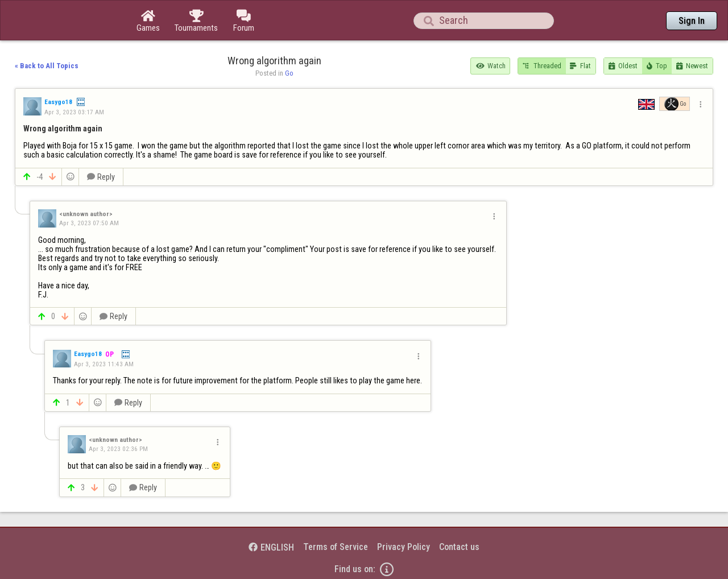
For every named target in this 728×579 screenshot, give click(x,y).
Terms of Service (336, 547)
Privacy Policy (404, 547)
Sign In (692, 21)
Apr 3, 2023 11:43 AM (104, 364)
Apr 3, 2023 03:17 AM (74, 112)
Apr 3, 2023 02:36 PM (118, 449)
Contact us (459, 547)
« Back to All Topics (47, 66)
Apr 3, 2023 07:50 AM (89, 223)
